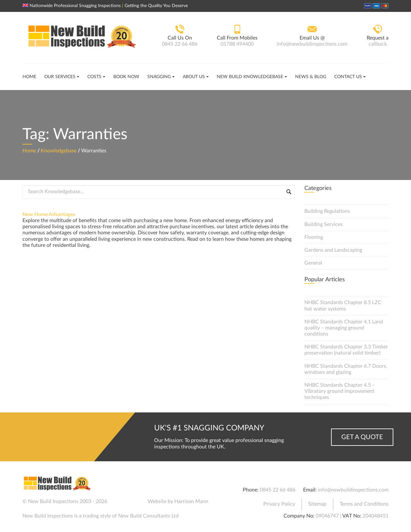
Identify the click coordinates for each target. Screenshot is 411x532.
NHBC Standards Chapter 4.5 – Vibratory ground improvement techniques (340, 391)
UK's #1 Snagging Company (209, 428)
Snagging (159, 77)
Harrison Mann (191, 501)
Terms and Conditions (364, 504)
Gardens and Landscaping (333, 250)
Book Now (126, 77)
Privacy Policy (279, 504)
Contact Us (348, 77)
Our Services (60, 77)
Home (29, 77)
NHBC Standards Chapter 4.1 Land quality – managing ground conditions (344, 328)
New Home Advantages (49, 214)
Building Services (324, 224)
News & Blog (311, 77)
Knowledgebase (59, 150)
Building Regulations (327, 211)
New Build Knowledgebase (250, 77)
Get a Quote (362, 437)
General (313, 263)
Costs (94, 77)
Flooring (314, 237)
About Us (194, 77)
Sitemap (317, 504)
